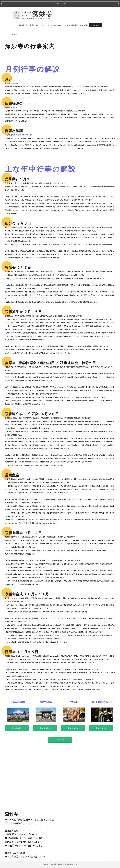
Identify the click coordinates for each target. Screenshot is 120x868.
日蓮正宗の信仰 (24, 18)
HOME (9, 28)
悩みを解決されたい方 (55, 18)
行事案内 (43, 18)
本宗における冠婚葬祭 (71, 18)
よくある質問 (84, 18)
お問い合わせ (95, 18)
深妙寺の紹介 (34, 18)
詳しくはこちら (17, 748)
